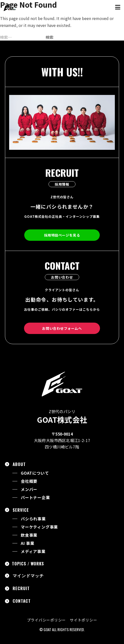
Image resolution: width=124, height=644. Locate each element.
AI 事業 (28, 543)
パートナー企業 (35, 498)
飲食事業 (29, 535)
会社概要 (29, 481)
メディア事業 (33, 551)
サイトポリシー (83, 620)
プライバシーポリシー (47, 620)
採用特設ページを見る (62, 235)
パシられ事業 (33, 519)
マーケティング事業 (39, 527)
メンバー (29, 489)
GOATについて (35, 473)
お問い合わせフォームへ (62, 328)
